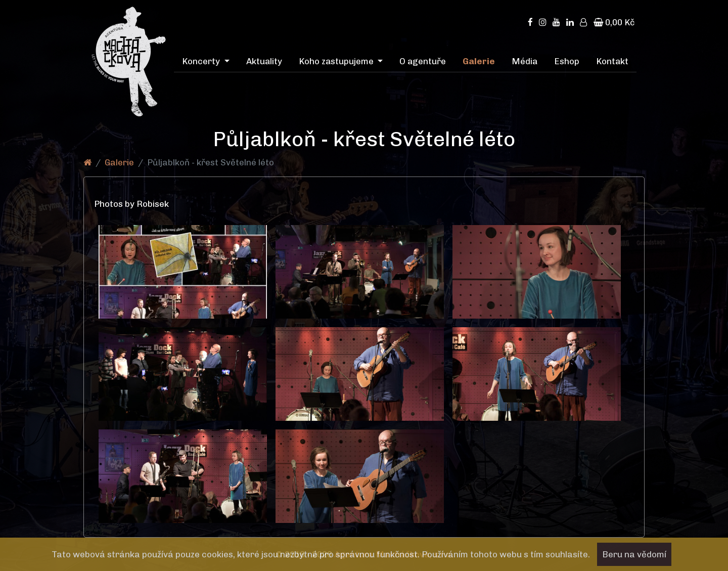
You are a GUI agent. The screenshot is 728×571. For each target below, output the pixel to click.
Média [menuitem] (525, 61)
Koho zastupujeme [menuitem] (337, 61)
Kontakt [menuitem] (612, 61)
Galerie (119, 162)
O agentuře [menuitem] (423, 61)
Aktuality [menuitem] (264, 61)
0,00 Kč (614, 22)
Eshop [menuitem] (567, 61)
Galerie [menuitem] (479, 61)
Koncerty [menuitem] (202, 61)
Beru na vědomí (634, 554)
